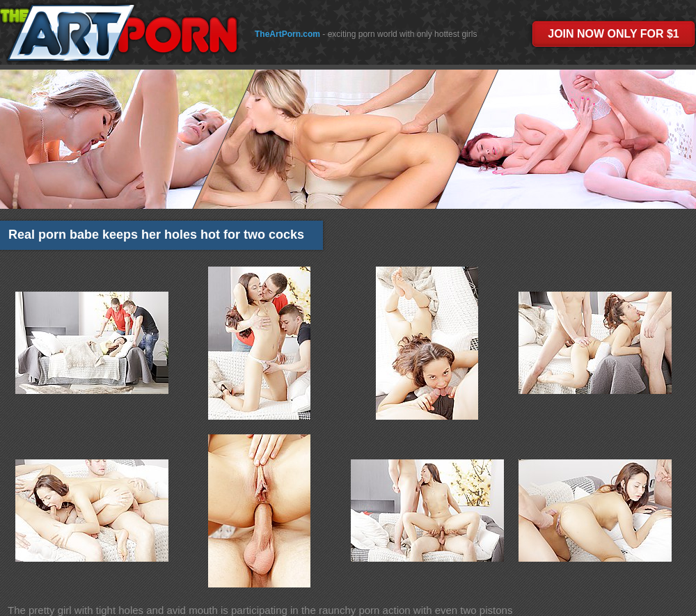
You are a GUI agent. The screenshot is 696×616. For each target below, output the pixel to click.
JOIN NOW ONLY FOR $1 (613, 34)
